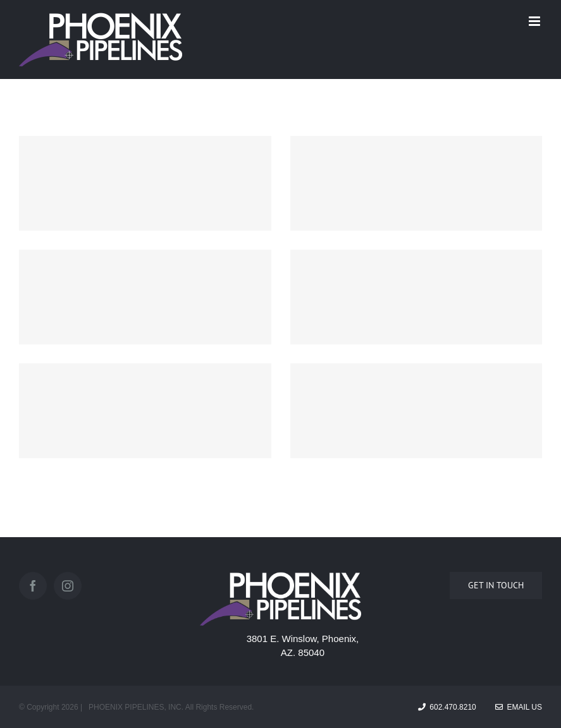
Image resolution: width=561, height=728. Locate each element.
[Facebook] (33, 586)
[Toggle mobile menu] (535, 21)
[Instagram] (68, 586)
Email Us (519, 707)
